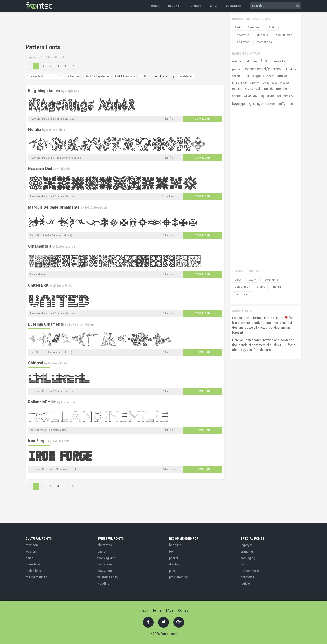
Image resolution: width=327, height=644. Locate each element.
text (172, 552)
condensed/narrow (263, 69)
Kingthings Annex (44, 91)
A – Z (213, 6)
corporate (247, 577)
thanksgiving (106, 558)
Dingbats (262, 35)
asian (30, 558)
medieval (240, 82)
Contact (184, 610)
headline (175, 545)
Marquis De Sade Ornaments (54, 207)
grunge (256, 103)
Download (202, 119)
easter (102, 552)
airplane (289, 96)
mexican (32, 545)
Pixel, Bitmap (284, 35)
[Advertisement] (119, 28)
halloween (105, 564)
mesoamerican (36, 577)
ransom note (250, 571)
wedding (103, 584)
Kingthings (72, 91)
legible (245, 584)
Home (155, 6)
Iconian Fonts (61, 441)
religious (258, 76)
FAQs (170, 610)
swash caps (270, 83)
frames (271, 104)
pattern (237, 88)
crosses (285, 83)
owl (279, 96)
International (264, 42)
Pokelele (65, 169)
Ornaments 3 (40, 246)
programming (179, 577)
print (172, 571)
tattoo (245, 564)
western (31, 552)
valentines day (108, 577)
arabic (261, 287)
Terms (157, 610)
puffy (282, 104)
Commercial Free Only (157, 76)
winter (237, 96)
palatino (237, 69)
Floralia (35, 129)
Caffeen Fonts (58, 363)
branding (247, 552)
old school (252, 88)
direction (255, 83)
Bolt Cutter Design (97, 208)
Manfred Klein (55, 130)
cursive (282, 76)
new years (105, 571)
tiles (255, 61)
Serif (238, 27)
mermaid (268, 89)
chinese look (279, 61)
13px (291, 104)
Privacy (143, 610)
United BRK (38, 285)
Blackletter (242, 42)
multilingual (241, 61)
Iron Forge (37, 441)
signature (267, 96)
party (238, 280)
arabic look (33, 571)
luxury (252, 280)
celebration (242, 287)
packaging (248, 558)
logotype (239, 104)
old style (290, 69)
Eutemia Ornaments (46, 324)
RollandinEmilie (42, 402)
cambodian (242, 294)
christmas (105, 545)
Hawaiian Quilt (41, 168)
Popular (195, 6)
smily (270, 76)
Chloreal (36, 363)
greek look (33, 564)
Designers (234, 6)
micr (246, 76)
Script (272, 27)
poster (174, 558)
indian (277, 287)
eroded (251, 95)
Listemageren (66, 247)
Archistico (68, 402)
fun (264, 61)
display (174, 564)
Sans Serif (255, 27)
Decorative (242, 35)
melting (282, 88)
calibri (236, 76)
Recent (174, 6)
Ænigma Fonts (62, 286)
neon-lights (270, 280)
